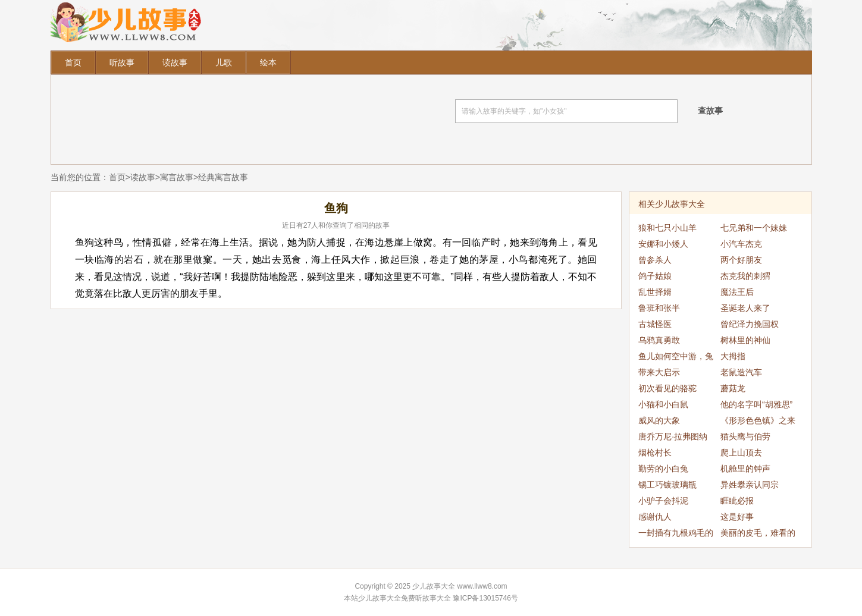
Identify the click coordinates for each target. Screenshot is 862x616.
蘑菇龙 (733, 388)
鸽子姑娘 (655, 276)
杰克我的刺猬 (745, 276)
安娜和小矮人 (663, 244)
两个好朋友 (741, 260)
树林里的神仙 (745, 340)
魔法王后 (737, 292)
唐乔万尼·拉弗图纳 (673, 436)
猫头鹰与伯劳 (745, 436)
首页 (73, 62)
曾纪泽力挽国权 (750, 324)
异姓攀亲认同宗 (750, 485)
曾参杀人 (655, 260)
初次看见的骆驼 (667, 388)
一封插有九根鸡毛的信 (676, 535)
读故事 (175, 62)
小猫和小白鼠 (663, 404)
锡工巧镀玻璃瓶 (667, 485)
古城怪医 (655, 324)
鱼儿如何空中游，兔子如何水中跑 (676, 358)
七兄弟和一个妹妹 (754, 228)
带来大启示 (659, 372)
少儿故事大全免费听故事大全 (405, 598)
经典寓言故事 (223, 177)
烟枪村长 (655, 452)
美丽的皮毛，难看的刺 (758, 535)
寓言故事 (177, 177)
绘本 (268, 62)
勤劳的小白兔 (663, 469)
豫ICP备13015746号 (485, 598)
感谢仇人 (655, 517)
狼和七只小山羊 (667, 228)
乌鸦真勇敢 (659, 340)
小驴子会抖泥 (663, 501)
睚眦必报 (737, 501)
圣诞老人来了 (745, 308)
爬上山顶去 (741, 452)
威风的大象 (659, 420)
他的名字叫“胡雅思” (756, 404)
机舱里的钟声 (745, 469)
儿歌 (224, 62)
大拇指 (733, 356)
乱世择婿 (655, 292)
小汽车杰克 (741, 244)
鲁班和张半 (659, 308)
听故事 (122, 62)
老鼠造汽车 (741, 372)
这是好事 (737, 517)
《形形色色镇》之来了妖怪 (758, 422)
